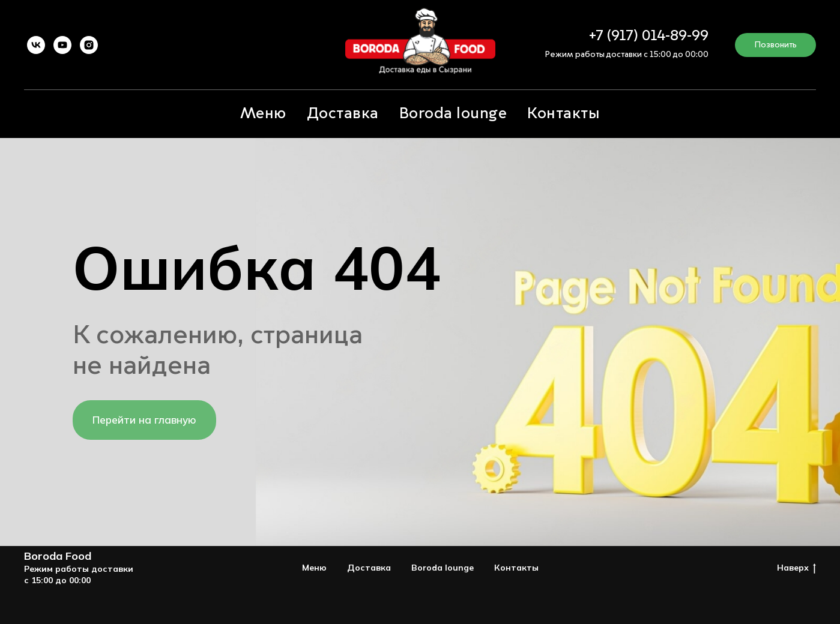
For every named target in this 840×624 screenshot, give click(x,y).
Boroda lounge (453, 114)
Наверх (796, 568)
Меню (263, 114)
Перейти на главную (144, 420)
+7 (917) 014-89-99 (649, 37)
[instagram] (89, 45)
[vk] (36, 45)
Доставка (343, 114)
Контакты (564, 114)
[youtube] (62, 45)
